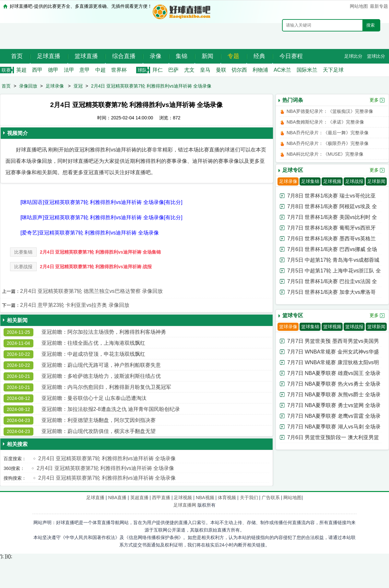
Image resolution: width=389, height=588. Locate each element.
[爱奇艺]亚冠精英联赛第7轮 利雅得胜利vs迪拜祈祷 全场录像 (90, 233)
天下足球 (333, 70)
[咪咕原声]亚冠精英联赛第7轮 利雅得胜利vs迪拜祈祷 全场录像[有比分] (101, 217)
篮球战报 (354, 327)
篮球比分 (376, 56)
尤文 (189, 70)
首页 (17, 56)
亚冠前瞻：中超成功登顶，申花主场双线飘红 (93, 354)
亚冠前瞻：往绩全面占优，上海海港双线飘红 (93, 343)
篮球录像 (288, 327)
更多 (374, 100)
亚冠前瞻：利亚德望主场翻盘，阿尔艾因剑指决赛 (99, 420)
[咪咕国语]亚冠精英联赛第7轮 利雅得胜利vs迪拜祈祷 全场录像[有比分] (101, 202)
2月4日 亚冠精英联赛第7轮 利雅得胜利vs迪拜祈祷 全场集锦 (100, 252)
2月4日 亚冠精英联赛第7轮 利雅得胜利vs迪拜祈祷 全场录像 (151, 86)
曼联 (221, 70)
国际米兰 (307, 70)
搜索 (371, 25)
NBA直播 (117, 498)
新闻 (207, 56)
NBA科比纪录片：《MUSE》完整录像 (325, 154)
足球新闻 (376, 181)
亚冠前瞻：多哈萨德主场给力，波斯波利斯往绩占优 (101, 376)
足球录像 (55, 86)
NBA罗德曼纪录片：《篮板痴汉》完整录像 (330, 111)
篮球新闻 (376, 327)
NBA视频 (205, 498)
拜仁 (158, 70)
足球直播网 (185, 505)
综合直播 (124, 56)
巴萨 (173, 70)
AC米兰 (282, 70)
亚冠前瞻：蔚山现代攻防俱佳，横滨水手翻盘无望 (99, 431)
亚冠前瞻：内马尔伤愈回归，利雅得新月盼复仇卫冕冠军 (106, 387)
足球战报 (354, 181)
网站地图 (359, 6)
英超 (21, 70)
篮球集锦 (310, 327)
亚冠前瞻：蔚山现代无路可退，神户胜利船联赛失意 (101, 365)
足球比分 (353, 56)
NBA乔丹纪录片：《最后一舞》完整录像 (328, 133)
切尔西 (239, 70)
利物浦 (260, 70)
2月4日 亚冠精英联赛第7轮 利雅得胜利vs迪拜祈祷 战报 (96, 267)
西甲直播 (161, 498)
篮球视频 (332, 327)
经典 (259, 56)
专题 (233, 56)
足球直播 (49, 56)
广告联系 (271, 498)
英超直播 (139, 498)
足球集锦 (310, 181)
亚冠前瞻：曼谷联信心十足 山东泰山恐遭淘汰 (94, 398)
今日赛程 (291, 56)
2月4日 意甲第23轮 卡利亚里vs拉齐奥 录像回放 (75, 305)
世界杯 (119, 70)
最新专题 (379, 6)
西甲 (37, 70)
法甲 (69, 70)
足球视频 (332, 181)
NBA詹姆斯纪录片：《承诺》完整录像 (325, 122)
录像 (156, 56)
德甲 (53, 70)
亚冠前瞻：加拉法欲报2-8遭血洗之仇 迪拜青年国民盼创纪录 (111, 409)
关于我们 (249, 498)
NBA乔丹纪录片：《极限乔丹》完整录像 (328, 143)
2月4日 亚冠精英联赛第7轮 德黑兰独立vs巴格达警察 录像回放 (91, 291)
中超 (100, 70)
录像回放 (28, 86)
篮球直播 (86, 56)
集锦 (182, 56)
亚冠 (78, 86)
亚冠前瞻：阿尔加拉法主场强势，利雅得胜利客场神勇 (104, 332)
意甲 (85, 70)
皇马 (205, 70)
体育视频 (227, 498)
